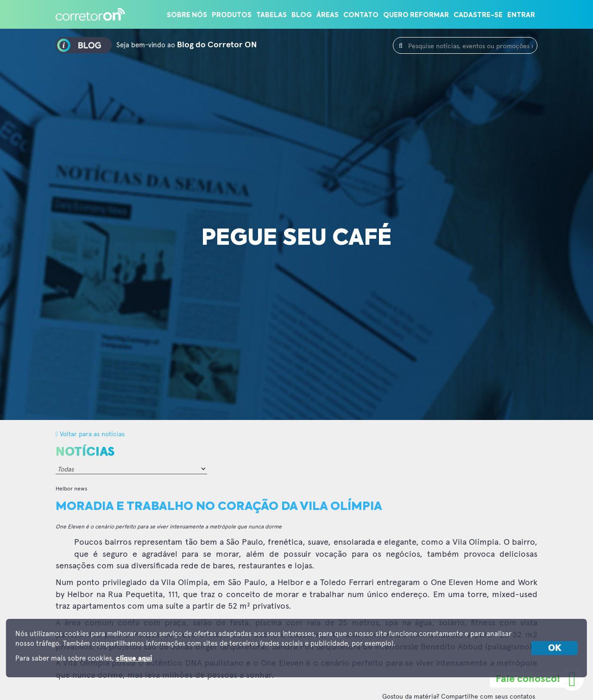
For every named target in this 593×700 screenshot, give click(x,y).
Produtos (232, 15)
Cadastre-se (478, 15)
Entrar (521, 15)
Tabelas (271, 15)
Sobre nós (187, 15)
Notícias (85, 452)
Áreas (328, 15)
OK (555, 648)
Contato (361, 15)
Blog (302, 15)
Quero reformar (416, 15)
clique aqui (134, 659)
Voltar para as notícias (90, 434)
